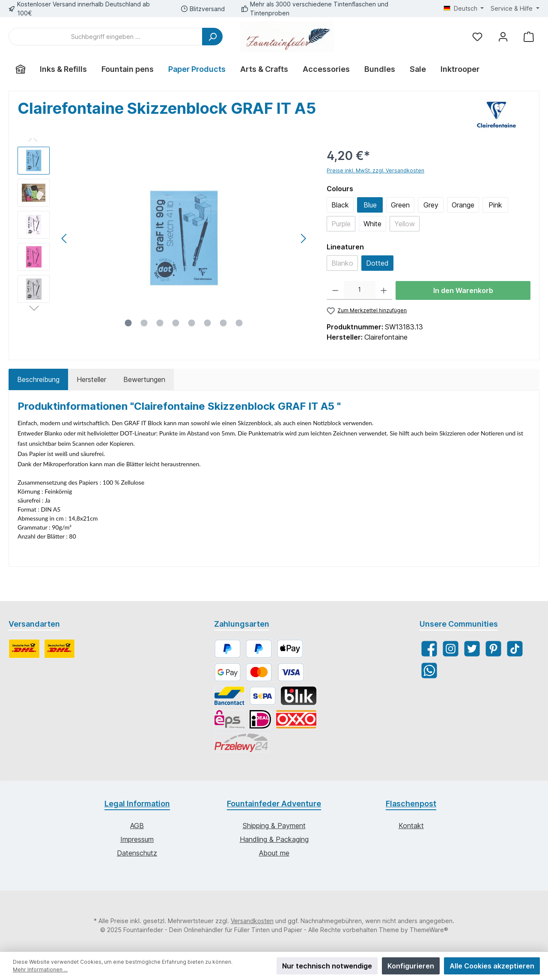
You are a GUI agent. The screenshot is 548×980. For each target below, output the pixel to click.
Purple (341, 224)
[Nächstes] (303, 238)
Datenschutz (137, 853)
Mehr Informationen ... (40, 970)
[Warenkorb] (529, 37)
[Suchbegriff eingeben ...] (106, 37)
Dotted (377, 263)
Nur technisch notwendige (327, 966)
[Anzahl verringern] (335, 290)
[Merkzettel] (477, 37)
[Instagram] (451, 649)
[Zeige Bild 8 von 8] (239, 323)
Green (400, 205)
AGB (137, 826)
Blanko (342, 263)
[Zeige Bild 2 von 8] (144, 323)
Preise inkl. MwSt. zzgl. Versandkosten (375, 170)
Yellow (405, 224)
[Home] (21, 69)
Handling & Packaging (274, 839)
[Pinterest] (493, 649)
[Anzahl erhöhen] (384, 290)
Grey (431, 205)
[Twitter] (472, 649)
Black (340, 205)
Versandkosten (252, 921)
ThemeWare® (429, 930)
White (372, 224)
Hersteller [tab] (91, 379)
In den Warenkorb (463, 290)
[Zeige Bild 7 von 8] (223, 323)
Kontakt (411, 826)
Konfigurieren (411, 966)
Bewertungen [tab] (144, 379)
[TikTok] (515, 649)
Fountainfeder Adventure (274, 804)
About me (274, 853)
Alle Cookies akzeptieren (492, 966)
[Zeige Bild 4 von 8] (176, 323)
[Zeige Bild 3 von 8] (160, 323)
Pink (495, 205)
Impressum (137, 839)
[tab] (38, 379)
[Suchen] (212, 37)
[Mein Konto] (503, 37)
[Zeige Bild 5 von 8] (192, 323)
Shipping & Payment (274, 826)
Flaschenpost (411, 804)
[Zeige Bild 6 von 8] (208, 323)
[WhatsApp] (429, 671)
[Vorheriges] (65, 238)
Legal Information (137, 804)
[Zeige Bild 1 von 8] (128, 323)
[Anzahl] (360, 290)
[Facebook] (429, 649)
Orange (463, 205)
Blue (370, 205)
